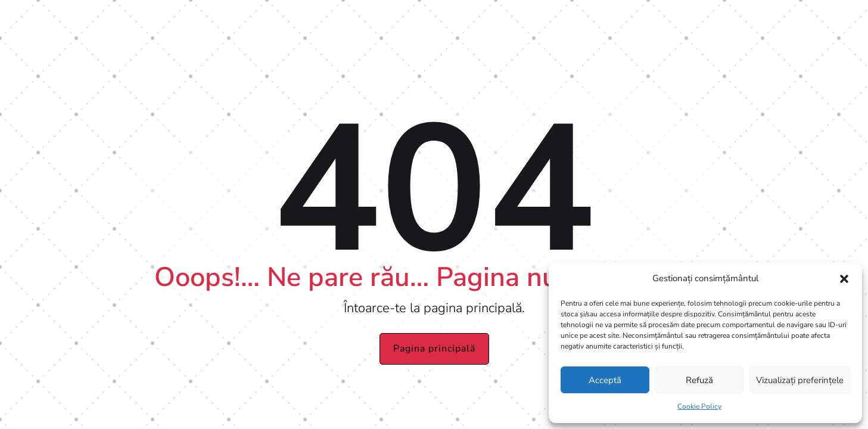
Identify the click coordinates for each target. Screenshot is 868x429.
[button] (844, 279)
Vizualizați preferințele (800, 380)
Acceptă (605, 380)
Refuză (699, 380)
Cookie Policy (699, 406)
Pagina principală (434, 349)
